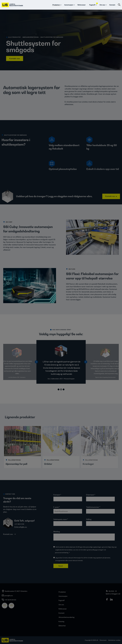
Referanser (82, 5)
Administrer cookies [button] (114, 640)
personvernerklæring (62, 552)
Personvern (103, 640)
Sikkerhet (62, 626)
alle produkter (14, 37)
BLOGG (111, 591)
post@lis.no (9, 595)
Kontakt (112, 5)
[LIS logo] (12, 5)
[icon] (107, 600)
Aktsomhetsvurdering (66, 617)
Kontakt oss (15, 58)
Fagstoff (62, 600)
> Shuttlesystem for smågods (51, 37)
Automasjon (69, 5)
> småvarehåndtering (30, 37)
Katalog (61, 621)
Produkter (56, 5)
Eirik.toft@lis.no (21, 527)
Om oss (102, 5)
